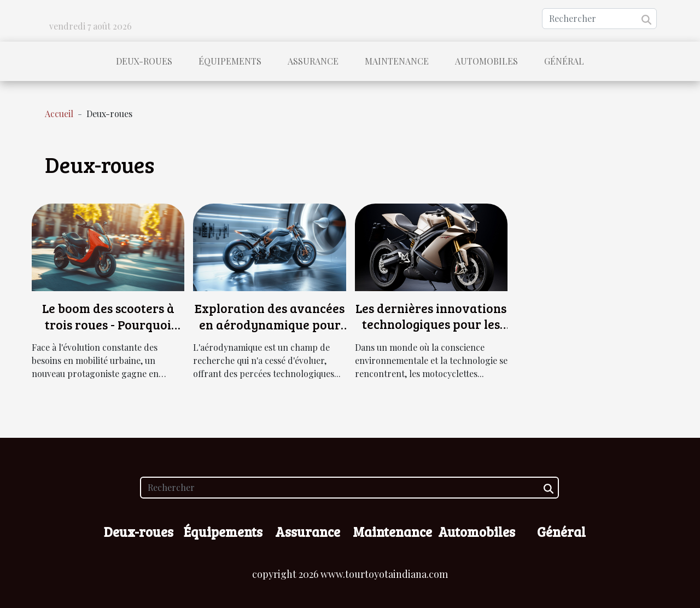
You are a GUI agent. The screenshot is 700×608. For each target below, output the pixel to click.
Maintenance (397, 61)
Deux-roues (144, 61)
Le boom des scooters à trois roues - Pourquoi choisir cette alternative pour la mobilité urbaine (108, 332)
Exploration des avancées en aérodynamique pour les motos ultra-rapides (270, 324)
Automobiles (486, 61)
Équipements (230, 61)
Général (564, 61)
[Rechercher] (599, 19)
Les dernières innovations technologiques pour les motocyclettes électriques (431, 324)
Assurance (313, 61)
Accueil (59, 114)
